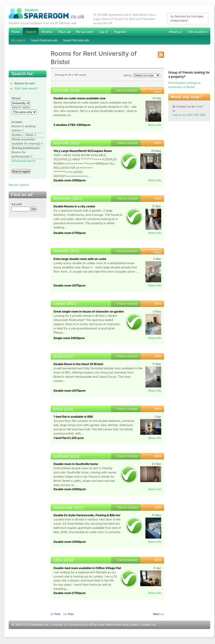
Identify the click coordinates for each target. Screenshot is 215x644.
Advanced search (23, 161)
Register (120, 32)
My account (85, 32)
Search (31, 32)
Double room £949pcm (70, 542)
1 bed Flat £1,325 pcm (69, 438)
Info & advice (198, 32)
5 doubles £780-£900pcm (72, 125)
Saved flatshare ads (44, 40)
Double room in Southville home (76, 464)
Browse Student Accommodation (47, 32)
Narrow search (19, 185)
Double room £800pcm (70, 489)
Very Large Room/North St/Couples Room (83, 151)
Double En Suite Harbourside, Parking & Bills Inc (87, 515)
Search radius (21, 107)
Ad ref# (17, 204)
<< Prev (69, 614)
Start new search (26, 88)
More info (155, 125)
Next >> (159, 614)
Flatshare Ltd (40, 625)
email (200, 106)
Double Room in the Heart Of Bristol (78, 364)
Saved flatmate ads (76, 40)
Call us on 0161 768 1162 (189, 115)
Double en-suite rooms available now (80, 98)
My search (19, 40)
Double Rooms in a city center (74, 206)
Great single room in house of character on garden (89, 311)
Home (16, 32)
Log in (103, 32)
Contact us (148, 625)
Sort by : (142, 75)
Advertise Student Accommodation (64, 32)
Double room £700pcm (70, 233)
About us (175, 32)
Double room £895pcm (70, 180)
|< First (56, 614)
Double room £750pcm (70, 593)
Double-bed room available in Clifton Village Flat (87, 568)
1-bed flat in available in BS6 (73, 417)
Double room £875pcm (70, 285)
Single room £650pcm (69, 338)
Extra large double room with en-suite (80, 259)
